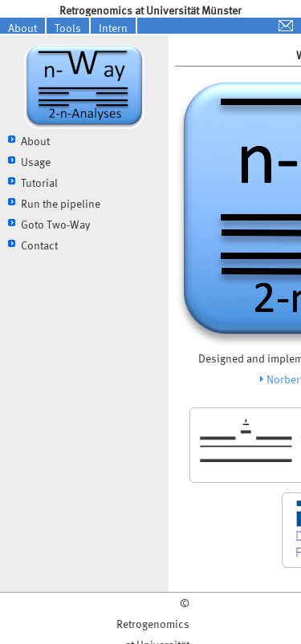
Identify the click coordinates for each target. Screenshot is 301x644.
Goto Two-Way (55, 224)
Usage (36, 162)
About (22, 28)
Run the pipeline (61, 203)
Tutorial (39, 182)
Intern (113, 28)
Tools (68, 28)
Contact (39, 245)
